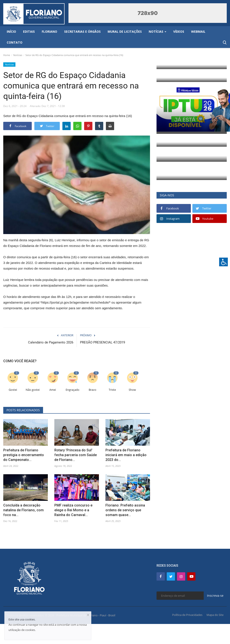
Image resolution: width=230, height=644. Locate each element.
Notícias (18, 55)
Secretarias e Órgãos (82, 31)
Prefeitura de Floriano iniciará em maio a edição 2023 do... (126, 455)
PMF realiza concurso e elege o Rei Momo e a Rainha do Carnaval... (73, 510)
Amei (53, 390)
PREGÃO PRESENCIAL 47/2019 (102, 342)
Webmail (198, 31)
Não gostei (33, 390)
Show (132, 390)
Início (11, 31)
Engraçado (72, 390)
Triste (112, 390)
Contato (15, 42)
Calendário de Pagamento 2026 (51, 342)
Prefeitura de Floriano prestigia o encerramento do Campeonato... (24, 455)
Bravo (92, 390)
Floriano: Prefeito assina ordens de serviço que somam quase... (125, 510)
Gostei (13, 390)
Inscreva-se (215, 596)
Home (7, 55)
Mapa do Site (215, 615)
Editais (29, 31)
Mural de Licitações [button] (125, 31)
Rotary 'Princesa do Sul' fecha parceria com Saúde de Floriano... (76, 455)
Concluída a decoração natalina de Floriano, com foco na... (23, 510)
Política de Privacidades (187, 615)
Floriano (49, 31)
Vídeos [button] (179, 31)
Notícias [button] (157, 31)
